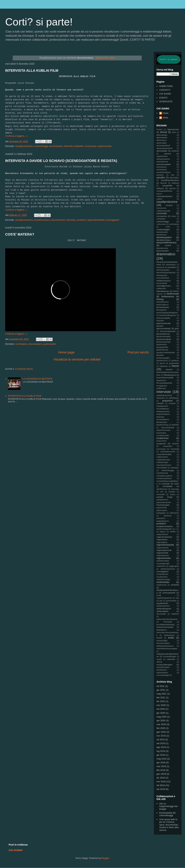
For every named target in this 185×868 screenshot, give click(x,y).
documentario (56, 146)
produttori (81, 220)
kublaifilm (79, 146)
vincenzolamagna (164, 665)
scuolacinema (162, 577)
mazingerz (175, 468)
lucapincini (161, 444)
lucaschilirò (168, 446)
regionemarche (162, 548)
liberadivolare (162, 422)
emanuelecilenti (163, 278)
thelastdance (162, 630)
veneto (159, 659)
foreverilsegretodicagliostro (167, 313)
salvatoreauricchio (168, 569)
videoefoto (171, 659)
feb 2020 (161, 728)
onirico (173, 494)
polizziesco (161, 518)
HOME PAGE (166, 86)
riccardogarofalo (163, 564)
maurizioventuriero (164, 465)
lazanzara (160, 417)
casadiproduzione (24, 146)
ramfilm (173, 532)
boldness (175, 183)
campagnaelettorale (164, 191)
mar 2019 (161, 766)
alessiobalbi (162, 151)
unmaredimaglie (169, 657)
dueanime (160, 267)
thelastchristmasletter (165, 627)
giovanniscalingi (164, 339)
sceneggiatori (112, 220)
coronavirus (162, 216)
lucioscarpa (90, 146)
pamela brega (164, 497)
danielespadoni (164, 237)
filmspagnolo (161, 310)
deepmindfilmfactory (166, 243)
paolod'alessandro (164, 502)
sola (177, 598)
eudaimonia (161, 288)
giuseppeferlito (162, 347)
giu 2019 (161, 755)
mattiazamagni (162, 462)
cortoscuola (161, 224)
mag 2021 (161, 694)
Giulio (166, 113)
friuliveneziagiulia (163, 318)
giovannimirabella (163, 337)
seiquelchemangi (163, 580)
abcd (174, 132)
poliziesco (168, 516)
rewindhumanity (163, 561)
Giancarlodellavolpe (168, 331)
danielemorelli (162, 232)
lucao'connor (162, 441)
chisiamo (169, 205)
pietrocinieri (174, 513)
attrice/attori (174, 178)
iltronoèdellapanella (164, 383)
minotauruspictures (164, 478)
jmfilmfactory (174, 398)
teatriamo (175, 614)
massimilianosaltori (164, 454)
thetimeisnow (169, 635)
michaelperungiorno (164, 476)
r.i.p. (177, 529)
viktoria (159, 662)
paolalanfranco (162, 500)
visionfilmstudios (163, 667)
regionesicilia (162, 553)
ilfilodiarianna (170, 375)
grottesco (175, 361)
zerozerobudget (163, 675)
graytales (160, 355)
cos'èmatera (21, 344)
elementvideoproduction (166, 273)
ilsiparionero (161, 380)
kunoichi (172, 403)
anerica (168, 154)
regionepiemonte (164, 550)
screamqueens (162, 574)
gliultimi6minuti (162, 350)
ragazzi (163, 532)
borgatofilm (168, 186)
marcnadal (175, 449)
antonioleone (162, 170)
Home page (66, 352)
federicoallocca (162, 305)
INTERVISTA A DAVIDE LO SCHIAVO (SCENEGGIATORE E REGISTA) (61, 161)
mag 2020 (161, 717)
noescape (175, 489)
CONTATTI (165, 90)
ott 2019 (161, 740)
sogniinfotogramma (164, 598)
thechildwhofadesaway (166, 625)
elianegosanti (162, 275)
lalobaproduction (163, 412)
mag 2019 (161, 759)
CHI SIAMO (165, 94)
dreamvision (171, 265)
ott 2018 (161, 785)
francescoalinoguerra (168, 315)
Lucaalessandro (163, 436)
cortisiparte (161, 219)
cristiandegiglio (163, 229)
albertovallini (161, 143)
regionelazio (162, 539)
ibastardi (169, 370)
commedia (162, 213)
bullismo (160, 188)
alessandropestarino (165, 148)
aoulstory (160, 175)
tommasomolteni (163, 643)
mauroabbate (162, 468)
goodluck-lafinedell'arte (166, 353)
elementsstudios (163, 270)
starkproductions (163, 606)
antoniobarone (162, 162)
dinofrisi (168, 245)
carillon (159, 199)
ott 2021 (161, 686)
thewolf (159, 638)
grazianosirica (162, 361)
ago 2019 (161, 747)
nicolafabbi (168, 486)
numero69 (161, 494)
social (159, 595)
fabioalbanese (163, 291)
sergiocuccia (161, 585)
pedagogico (161, 513)
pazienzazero (162, 510)
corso (174, 216)
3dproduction (173, 129)
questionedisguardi (164, 529)
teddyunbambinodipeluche (167, 619)
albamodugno (162, 135)
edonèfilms (172, 267)
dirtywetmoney (162, 248)
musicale (166, 484)
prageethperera (163, 521)
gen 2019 (161, 774)
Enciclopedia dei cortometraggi (167, 814)
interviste (68, 146)
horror (175, 366)
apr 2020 (161, 721)
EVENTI (163, 98)
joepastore (167, 401)
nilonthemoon (162, 489)
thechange (168, 622)
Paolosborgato (163, 505)
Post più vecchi (138, 352)
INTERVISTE (166, 102)
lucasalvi (175, 444)
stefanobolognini (164, 609)
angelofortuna (162, 156)
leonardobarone (163, 419)
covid (168, 227)
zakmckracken (162, 673)
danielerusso (162, 235)
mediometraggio (168, 470)
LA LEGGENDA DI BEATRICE (37, 379)
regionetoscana (163, 555)
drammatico (166, 254)
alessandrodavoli (163, 146)
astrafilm (161, 178)
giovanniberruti (163, 334)
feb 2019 (161, 770)
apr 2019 (161, 763)
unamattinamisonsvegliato (167, 649)
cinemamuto (161, 208)
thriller (171, 638)
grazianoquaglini (163, 358)
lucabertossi (162, 438)
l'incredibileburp (163, 409)
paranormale (161, 508)
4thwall (163, 132)
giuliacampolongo (163, 342)
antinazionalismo (163, 159)
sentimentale (163, 582)
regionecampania (164, 537)
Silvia (165, 118)
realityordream (162, 534)
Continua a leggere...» (16, 136)
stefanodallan (163, 611)
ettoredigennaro (164, 286)
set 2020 (161, 709)
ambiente (175, 151)
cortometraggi (41, 146)
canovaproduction (164, 196)
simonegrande (169, 593)
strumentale (161, 614)
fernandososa (163, 307)
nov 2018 (161, 782)
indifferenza (161, 388)
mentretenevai (162, 473)
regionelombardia (96, 220)
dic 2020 (161, 701)
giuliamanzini (162, 344)
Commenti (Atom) (24, 369)
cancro (159, 194)
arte (173, 175)
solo (161, 601)
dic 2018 (161, 778)
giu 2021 (161, 690)
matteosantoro (162, 457)
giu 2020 (161, 713)
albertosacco (162, 140)
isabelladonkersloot (164, 395)
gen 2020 (161, 732)
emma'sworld (162, 283)
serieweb (175, 585)
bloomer (164, 183)
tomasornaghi (162, 641)
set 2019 (161, 743)
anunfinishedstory (163, 172)
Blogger (105, 858)
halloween (164, 366)
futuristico (160, 321)
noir (162, 492)
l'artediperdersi (162, 406)
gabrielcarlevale (164, 323)
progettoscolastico (165, 526)
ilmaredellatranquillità (165, 378)
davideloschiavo (42, 220)
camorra (172, 188)
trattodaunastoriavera (165, 646)
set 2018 (161, 789)
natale (177, 484)
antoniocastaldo (164, 164)
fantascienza (168, 296)
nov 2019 (161, 736)
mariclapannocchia (168, 452)
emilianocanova (163, 281)
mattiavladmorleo (163, 460)
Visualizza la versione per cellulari (77, 359)
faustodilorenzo (163, 302)
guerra (162, 363)
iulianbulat (161, 398)
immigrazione (162, 386)
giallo (177, 329)
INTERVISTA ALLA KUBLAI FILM (32, 71)
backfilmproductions (170, 180)
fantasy (160, 299)
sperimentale (171, 601)
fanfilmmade (173, 294)
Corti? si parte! (39, 22)
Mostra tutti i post (105, 58)
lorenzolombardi (168, 428)
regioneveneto (104, 146)
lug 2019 (161, 751)
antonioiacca (161, 167)
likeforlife (175, 425)
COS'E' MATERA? (20, 234)
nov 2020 (161, 705)
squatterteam (162, 603)
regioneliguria (162, 542)
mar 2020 (161, 724)
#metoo (159, 130)
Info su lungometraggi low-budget (169, 806)
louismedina (161, 433)
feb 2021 (161, 698)
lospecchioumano (163, 430)
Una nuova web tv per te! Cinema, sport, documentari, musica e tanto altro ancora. (169, 825)
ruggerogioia (174, 566)
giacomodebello (164, 328)
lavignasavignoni (163, 414)
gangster (160, 326)
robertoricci (161, 566)
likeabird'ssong (162, 425)
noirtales (172, 492)
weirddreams (162, 670)
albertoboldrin (162, 138)
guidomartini (50, 344)
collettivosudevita (163, 211)
